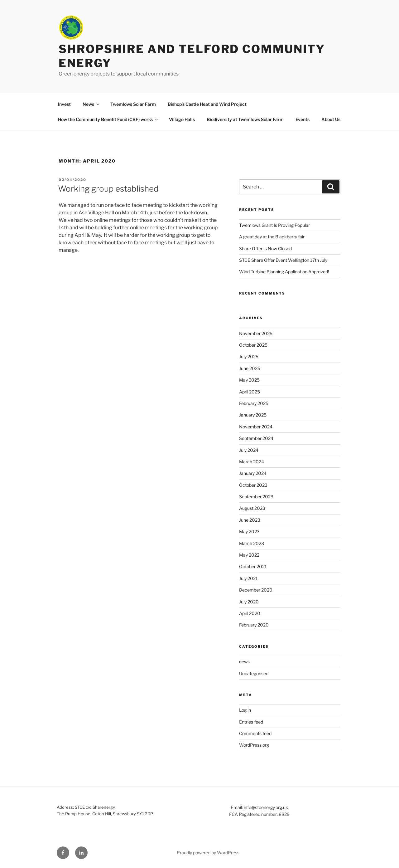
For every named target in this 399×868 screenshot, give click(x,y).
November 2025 (256, 333)
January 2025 (253, 415)
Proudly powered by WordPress (208, 853)
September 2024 (256, 438)
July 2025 (249, 356)
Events (303, 119)
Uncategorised (254, 673)
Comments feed (255, 733)
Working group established (108, 189)
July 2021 (248, 578)
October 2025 (253, 345)
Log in (245, 710)
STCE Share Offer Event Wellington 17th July (283, 260)
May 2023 (249, 532)
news (244, 662)
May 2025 (249, 380)
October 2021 (253, 566)
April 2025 (250, 392)
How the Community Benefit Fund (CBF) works (108, 119)
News (91, 104)
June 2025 (250, 368)
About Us (331, 119)
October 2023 (253, 485)
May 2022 (249, 555)
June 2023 (250, 520)
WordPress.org (254, 745)
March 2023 (252, 543)
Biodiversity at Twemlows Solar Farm (245, 119)
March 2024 (252, 462)
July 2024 (249, 450)
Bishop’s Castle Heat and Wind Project (207, 104)
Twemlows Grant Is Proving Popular (274, 225)
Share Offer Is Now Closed (265, 249)
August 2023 (252, 508)
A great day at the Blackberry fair (272, 237)
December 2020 (256, 590)
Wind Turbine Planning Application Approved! (284, 272)
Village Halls (182, 119)
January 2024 (253, 473)
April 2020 (250, 613)
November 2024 (256, 427)
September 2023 (256, 497)
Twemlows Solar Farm (133, 104)
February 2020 (254, 625)
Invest (64, 104)
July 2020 (249, 602)
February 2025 (254, 403)
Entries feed (251, 722)
